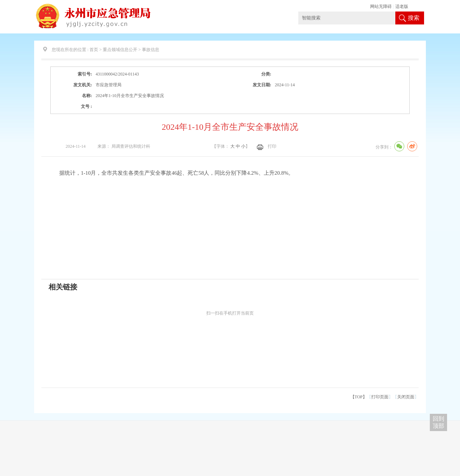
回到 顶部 (438, 422)
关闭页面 (406, 397)
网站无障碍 (381, 6)
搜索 (414, 18)
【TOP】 (359, 397)
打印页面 (380, 397)
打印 (272, 146)
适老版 (402, 6)
